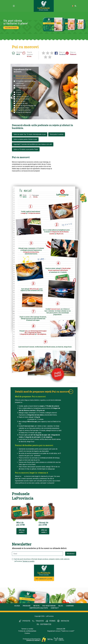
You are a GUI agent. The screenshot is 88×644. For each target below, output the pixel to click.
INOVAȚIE (65, 621)
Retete (36, 606)
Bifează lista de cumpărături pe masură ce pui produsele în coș (26, 77)
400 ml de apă (20, 101)
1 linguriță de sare (22, 103)
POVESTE (26, 621)
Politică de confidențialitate (27, 631)
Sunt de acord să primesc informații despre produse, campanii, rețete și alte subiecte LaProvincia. (42, 560)
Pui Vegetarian (49, 606)
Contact (55, 608)
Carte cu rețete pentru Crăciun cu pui (25, 139)
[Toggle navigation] (14, 6)
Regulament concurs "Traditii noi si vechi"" (61, 631)
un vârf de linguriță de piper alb (26, 106)
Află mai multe (22, 531)
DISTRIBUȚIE (46, 624)
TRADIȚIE (40, 621)
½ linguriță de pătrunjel (23, 110)
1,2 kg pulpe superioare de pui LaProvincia (26, 82)
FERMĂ (52, 621)
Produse (27, 606)
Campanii (70, 606)
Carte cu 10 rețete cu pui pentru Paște (26, 149)
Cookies (27, 633)
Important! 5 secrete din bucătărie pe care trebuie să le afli (33, 144)
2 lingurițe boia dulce (23, 99)
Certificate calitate (39, 608)
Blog (61, 606)
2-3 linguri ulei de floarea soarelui (24, 89)
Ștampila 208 (61, 629)
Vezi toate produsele (11, 28)
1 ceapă (18, 94)
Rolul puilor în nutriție (57, 134)
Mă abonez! (71, 554)
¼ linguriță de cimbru (23, 108)
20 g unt (18, 92)
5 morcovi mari (21, 86)
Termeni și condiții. (28, 561)
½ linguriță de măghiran (23, 112)
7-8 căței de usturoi (22, 97)
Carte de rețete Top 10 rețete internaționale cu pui (30, 134)
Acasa (17, 606)
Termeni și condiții (27, 629)
